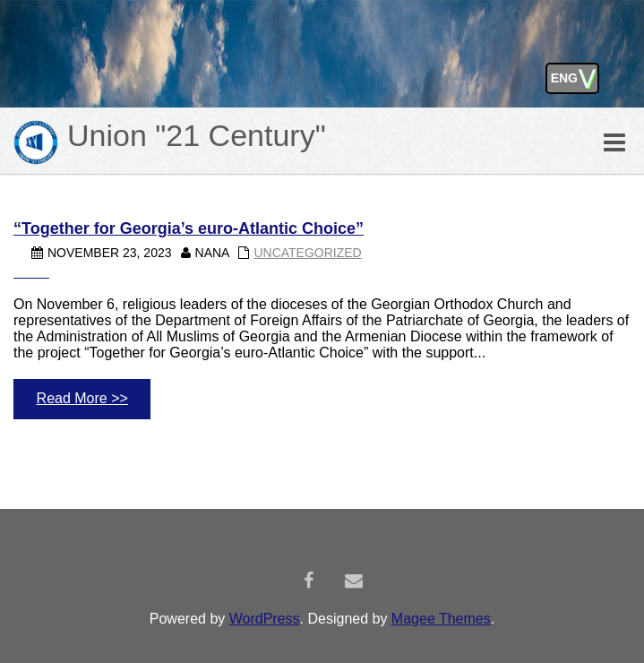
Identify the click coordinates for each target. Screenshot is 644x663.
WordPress (265, 619)
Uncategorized (307, 253)
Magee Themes (441, 619)
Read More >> (82, 398)
